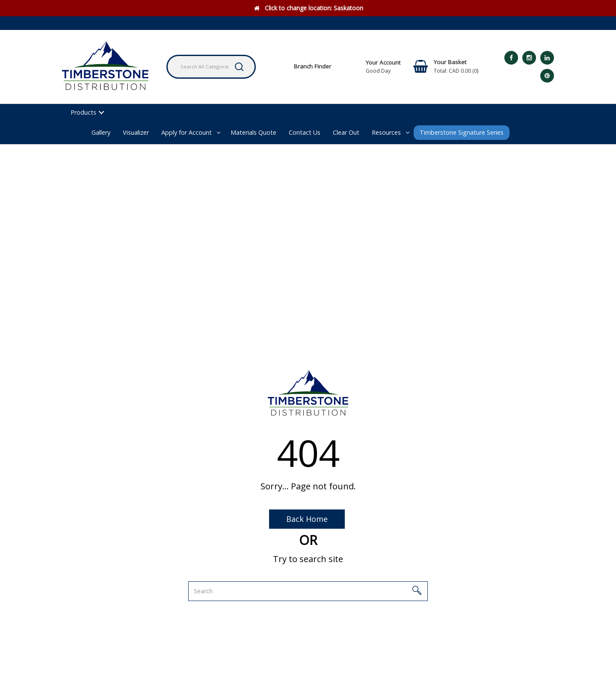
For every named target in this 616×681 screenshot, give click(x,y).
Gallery (101, 132)
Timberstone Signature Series (462, 132)
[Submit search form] (239, 67)
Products (83, 112)
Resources (386, 132)
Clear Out (346, 132)
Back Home (307, 519)
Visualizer (136, 132)
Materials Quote (253, 132)
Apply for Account (187, 132)
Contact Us (305, 132)
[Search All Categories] (211, 67)
